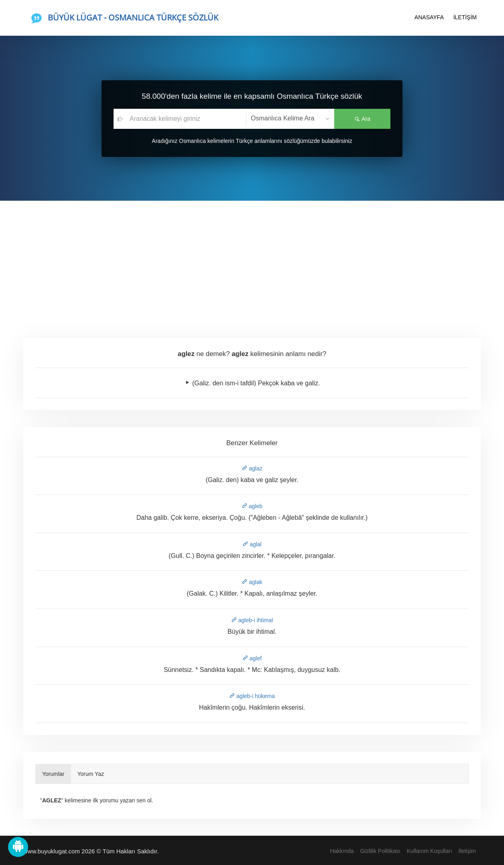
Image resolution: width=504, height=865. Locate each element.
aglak (252, 582)
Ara (362, 119)
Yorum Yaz (91, 774)
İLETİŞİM (465, 17)
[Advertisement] (252, 261)
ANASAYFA (429, 17)
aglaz (252, 468)
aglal (252, 544)
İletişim (467, 851)
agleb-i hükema (252, 696)
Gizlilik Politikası (380, 851)
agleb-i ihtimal (252, 620)
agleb (252, 506)
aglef (252, 658)
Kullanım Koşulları (430, 851)
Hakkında (342, 851)
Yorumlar (53, 774)
